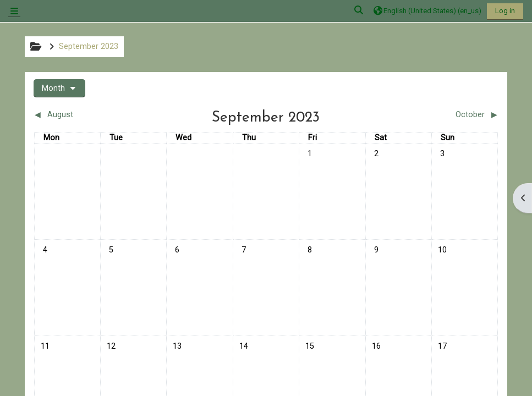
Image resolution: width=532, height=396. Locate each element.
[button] (359, 11)
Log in (505, 11)
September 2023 (89, 46)
